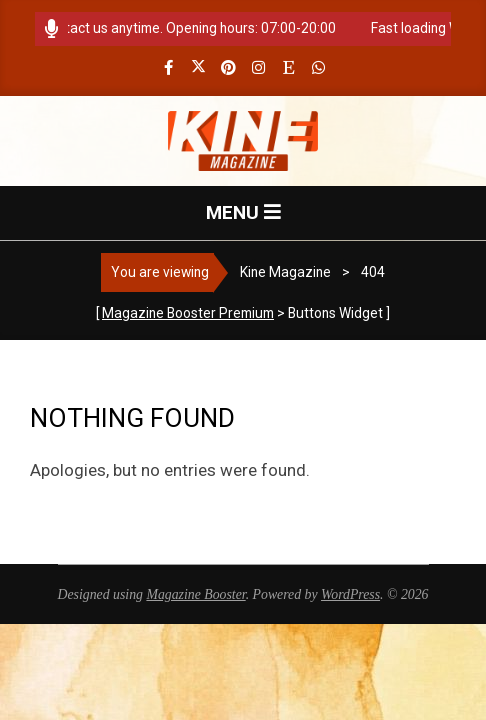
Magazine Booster (195, 594)
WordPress (350, 594)
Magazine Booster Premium (188, 313)
